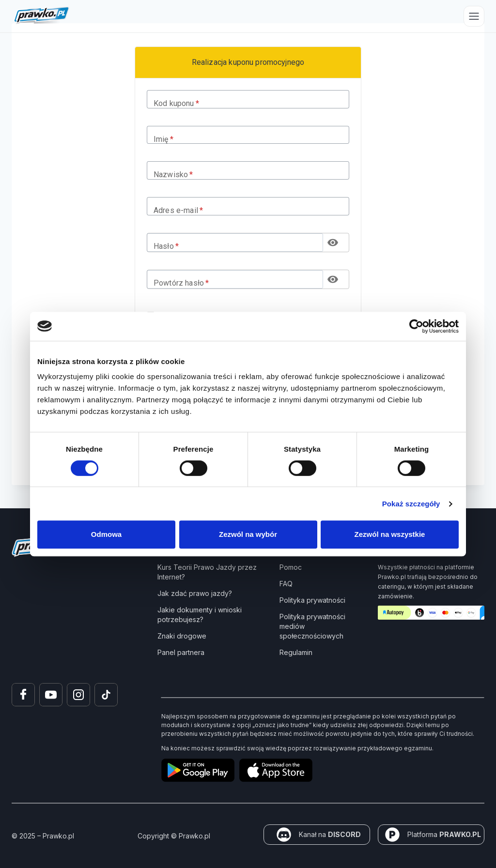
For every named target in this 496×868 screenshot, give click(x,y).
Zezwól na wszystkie (390, 534)
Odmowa (106, 534)
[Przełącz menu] (474, 16)
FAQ (286, 584)
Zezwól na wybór (248, 534)
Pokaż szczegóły (411, 504)
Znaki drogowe (182, 636)
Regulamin (296, 652)
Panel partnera (181, 652)
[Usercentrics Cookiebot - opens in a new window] (416, 326)
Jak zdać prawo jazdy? (195, 593)
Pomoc (291, 567)
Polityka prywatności (312, 600)
